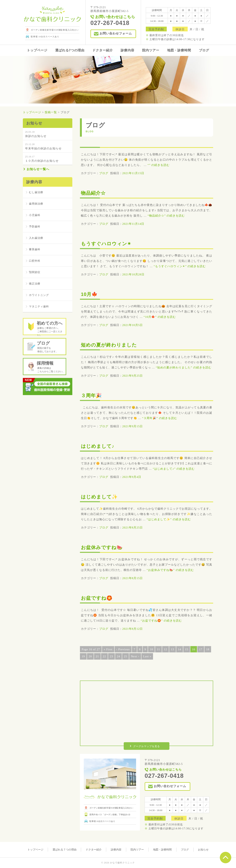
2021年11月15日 (133, 173)
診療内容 (128, 50)
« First (108, 649)
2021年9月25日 (133, 376)
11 (158, 649)
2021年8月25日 (133, 528)
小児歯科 (35, 215)
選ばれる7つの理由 (70, 50)
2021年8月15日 (133, 578)
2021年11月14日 (133, 224)
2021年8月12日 (133, 629)
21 (97, 656)
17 (201, 649)
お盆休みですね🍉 (104, 547)
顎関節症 (35, 272)
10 (151, 649)
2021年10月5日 (133, 325)
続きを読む (159, 165)
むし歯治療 (37, 192)
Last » (147, 656)
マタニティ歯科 (40, 307)
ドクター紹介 (103, 50)
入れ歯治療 (37, 238)
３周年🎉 (93, 395)
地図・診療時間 (179, 50)
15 (187, 649)
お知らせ (203, 850)
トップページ (37, 50)
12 (165, 649)
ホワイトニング (40, 295)
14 (180, 649)
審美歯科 (35, 249)
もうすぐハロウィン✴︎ (109, 243)
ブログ (204, 50)
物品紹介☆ (95, 193)
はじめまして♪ (99, 446)
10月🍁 (90, 294)
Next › (135, 656)
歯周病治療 (37, 204)
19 (83, 656)
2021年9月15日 (133, 426)
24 (118, 656)
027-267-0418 (164, 776)
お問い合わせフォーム (116, 33)
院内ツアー (151, 50)
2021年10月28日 (133, 274)
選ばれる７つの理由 (65, 850)
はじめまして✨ (101, 496)
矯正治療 (35, 284)
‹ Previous (123, 649)
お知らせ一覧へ (38, 169)
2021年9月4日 (132, 477)
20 (90, 656)
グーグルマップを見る (147, 746)
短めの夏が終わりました (112, 345)
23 (111, 656)
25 (126, 656)
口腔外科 (35, 261)
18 (208, 649)
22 (104, 656)
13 (173, 649)
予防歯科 (35, 227)
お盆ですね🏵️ (98, 598)
